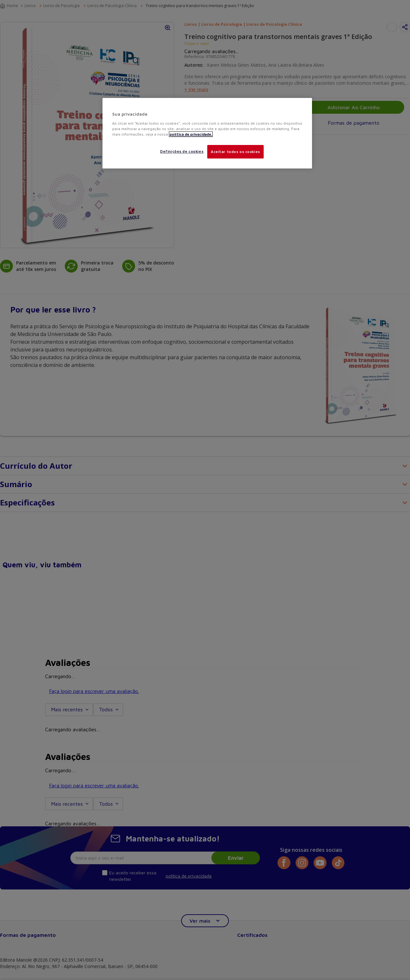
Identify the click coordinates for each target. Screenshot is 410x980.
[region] (207, 133)
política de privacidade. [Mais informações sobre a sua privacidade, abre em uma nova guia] (191, 134)
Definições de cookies (182, 151)
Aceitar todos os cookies (235, 152)
